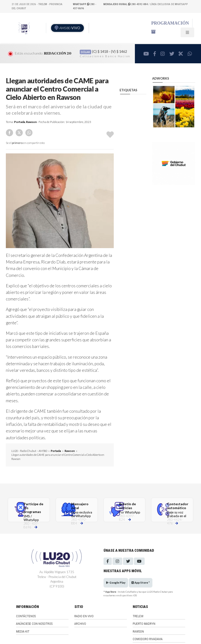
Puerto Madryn (144, 624)
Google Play (116, 583)
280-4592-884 (126, 4)
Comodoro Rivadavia (148, 639)
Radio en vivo (84, 616)
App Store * (141, 583)
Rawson (31, 122)
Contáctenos (26, 616)
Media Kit (23, 631)
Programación (170, 23)
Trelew (138, 616)
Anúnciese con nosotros (34, 624)
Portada (20, 122)
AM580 (70, 28)
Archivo (80, 624)
